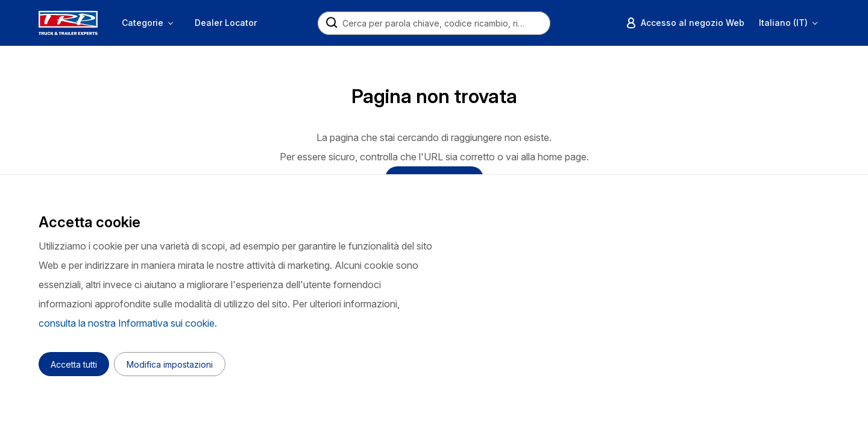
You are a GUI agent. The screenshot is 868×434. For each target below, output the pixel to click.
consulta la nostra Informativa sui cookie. (128, 323)
